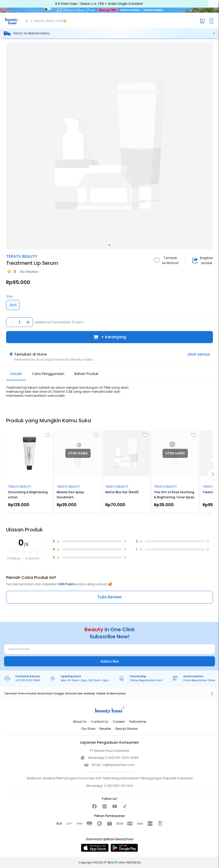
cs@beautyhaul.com (118, 765)
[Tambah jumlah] (28, 322)
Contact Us (100, 722)
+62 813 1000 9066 (28, 680)
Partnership (138, 722)
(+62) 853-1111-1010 (118, 786)
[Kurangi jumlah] (11, 322)
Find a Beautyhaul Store (199, 680)
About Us (80, 722)
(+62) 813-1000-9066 (122, 758)
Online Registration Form (146, 680)
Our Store (88, 729)
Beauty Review (127, 729)
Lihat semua (199, 354)
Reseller (105, 729)
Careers (119, 722)
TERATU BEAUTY (22, 256)
